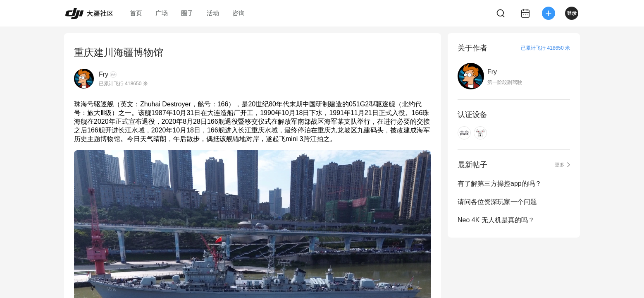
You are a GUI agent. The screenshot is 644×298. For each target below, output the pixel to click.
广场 (162, 13)
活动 (213, 13)
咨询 (239, 13)
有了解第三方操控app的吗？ (500, 184)
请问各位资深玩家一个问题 (497, 202)
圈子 (187, 13)
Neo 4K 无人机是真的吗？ (496, 220)
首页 (136, 13)
